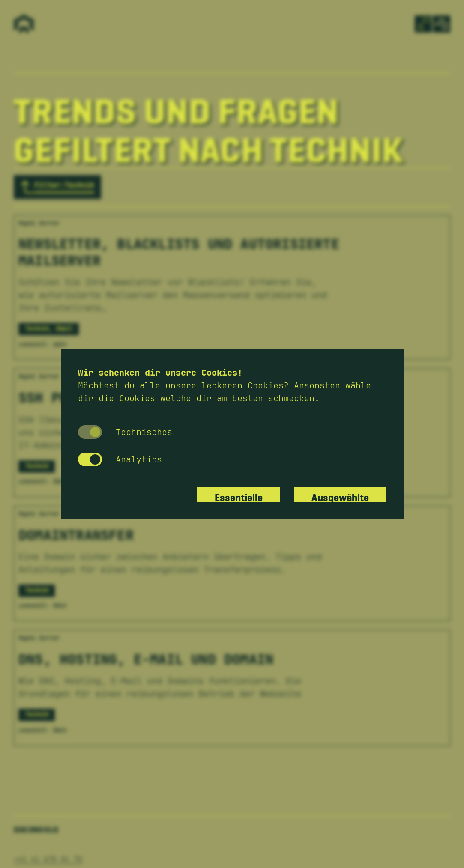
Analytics (120, 459)
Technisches (125, 432)
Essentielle (239, 494)
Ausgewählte (340, 494)
